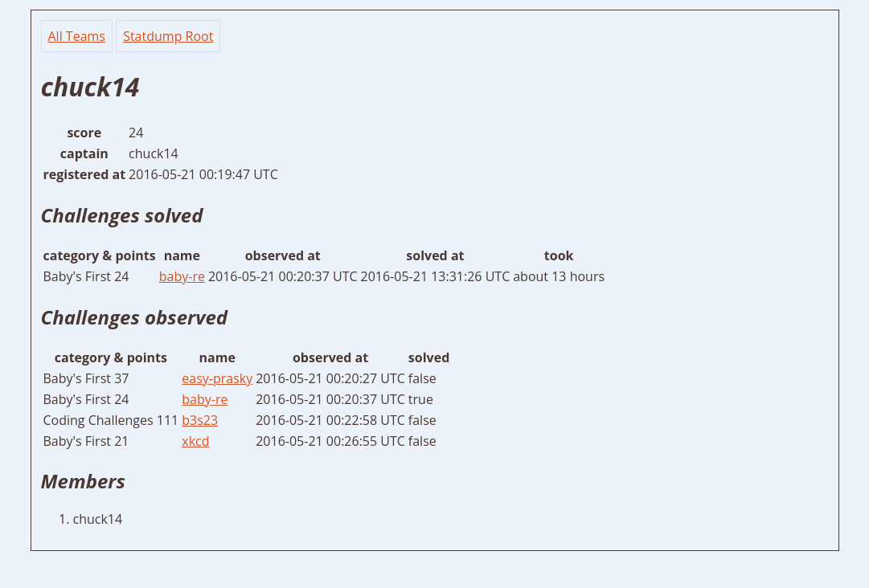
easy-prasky (217, 378)
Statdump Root (168, 36)
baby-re (182, 276)
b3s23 (200, 420)
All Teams (77, 36)
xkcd (195, 441)
